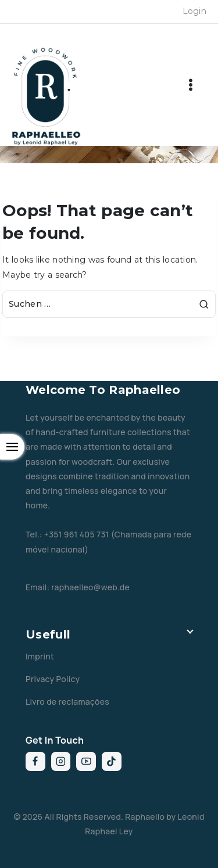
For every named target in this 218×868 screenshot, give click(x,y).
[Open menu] (191, 85)
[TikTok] (112, 762)
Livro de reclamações (67, 702)
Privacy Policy (53, 679)
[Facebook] (35, 762)
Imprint (40, 656)
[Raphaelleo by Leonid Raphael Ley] (47, 96)
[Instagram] (61, 762)
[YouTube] (86, 762)
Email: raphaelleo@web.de (78, 587)
